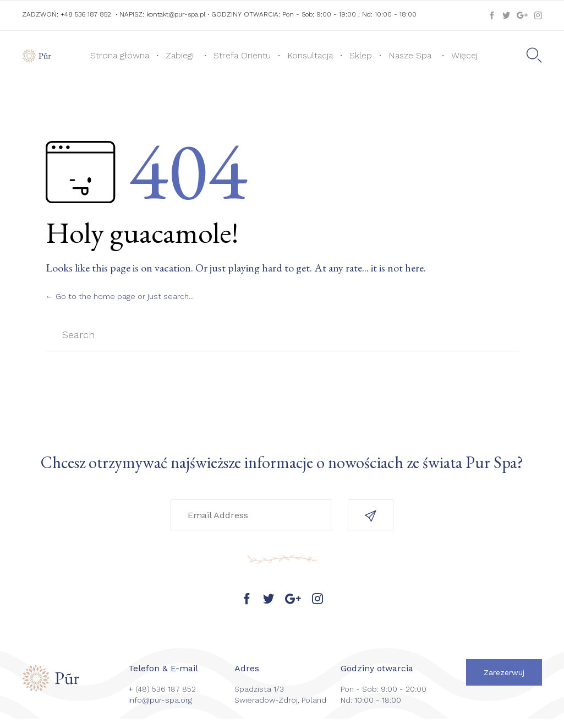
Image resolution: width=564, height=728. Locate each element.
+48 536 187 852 (86, 14)
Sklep (361, 55)
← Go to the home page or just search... (120, 296)
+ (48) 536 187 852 (162, 689)
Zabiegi (180, 55)
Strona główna (120, 55)
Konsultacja (310, 55)
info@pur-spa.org (160, 700)
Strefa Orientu (242, 55)
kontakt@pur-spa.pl (176, 14)
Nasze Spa (410, 55)
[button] (371, 515)
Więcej (464, 55)
